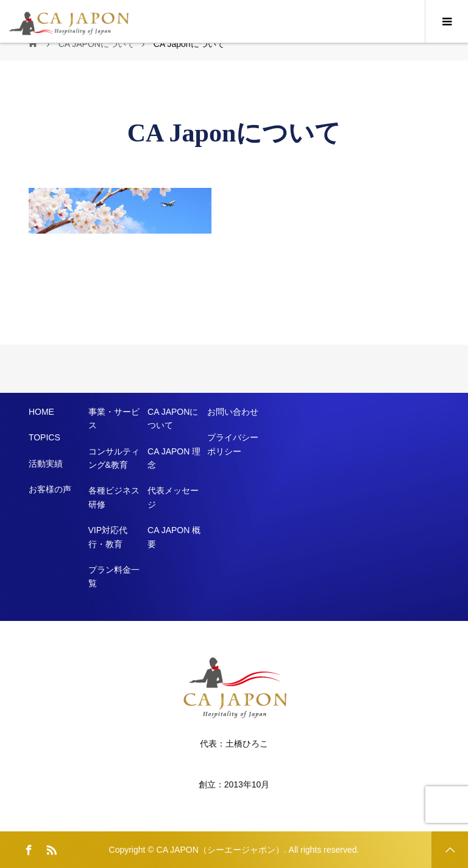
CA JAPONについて (173, 418)
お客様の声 (50, 489)
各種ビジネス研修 (114, 497)
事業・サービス (114, 418)
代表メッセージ (173, 497)
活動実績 (46, 464)
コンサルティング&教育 (114, 458)
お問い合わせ (233, 412)
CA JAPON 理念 (174, 458)
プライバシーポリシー (233, 444)
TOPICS (44, 437)
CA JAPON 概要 (174, 537)
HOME (41, 412)
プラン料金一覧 (114, 576)
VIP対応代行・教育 (108, 537)
